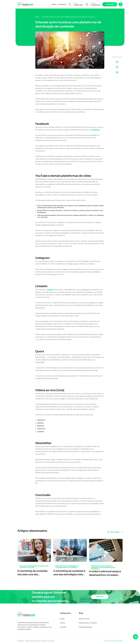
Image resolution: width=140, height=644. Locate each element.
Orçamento (62, 4)
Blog (37, 17)
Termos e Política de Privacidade (113, 641)
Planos (54, 4)
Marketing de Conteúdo (88, 623)
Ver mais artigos (113, 532)
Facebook (96, 130)
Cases (62, 619)
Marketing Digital (85, 627)
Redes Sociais (84, 619)
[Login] (121, 4)
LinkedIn (50, 290)
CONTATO (100, 597)
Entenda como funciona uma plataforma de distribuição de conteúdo (69, 17)
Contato (63, 627)
